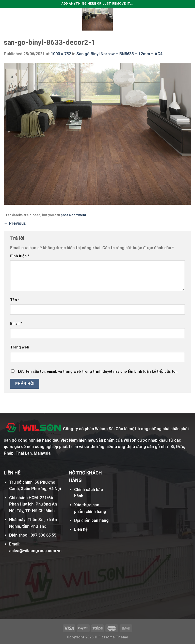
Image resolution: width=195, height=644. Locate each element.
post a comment (74, 215)
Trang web (20, 347)
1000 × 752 (61, 54)
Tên (15, 300)
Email (16, 324)
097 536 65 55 (43, 535)
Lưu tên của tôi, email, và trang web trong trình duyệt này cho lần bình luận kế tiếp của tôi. (98, 372)
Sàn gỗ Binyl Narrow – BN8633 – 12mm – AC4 (119, 54)
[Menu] (7, 19)
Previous (15, 223)
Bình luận (20, 256)
